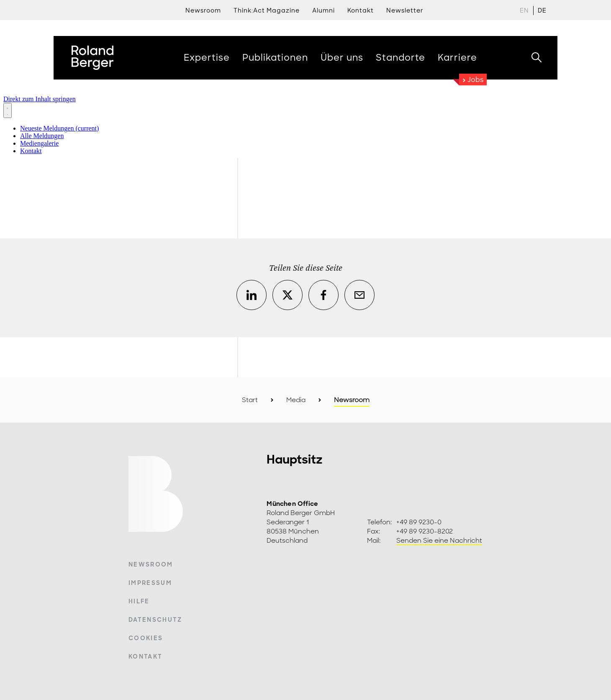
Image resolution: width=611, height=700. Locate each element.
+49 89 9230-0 (419, 522)
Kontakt (145, 656)
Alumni (323, 10)
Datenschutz (155, 620)
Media (296, 400)
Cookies (146, 638)
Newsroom (203, 10)
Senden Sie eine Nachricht (439, 541)
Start (250, 400)
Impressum (150, 583)
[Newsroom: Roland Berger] (305, 123)
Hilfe (139, 601)
